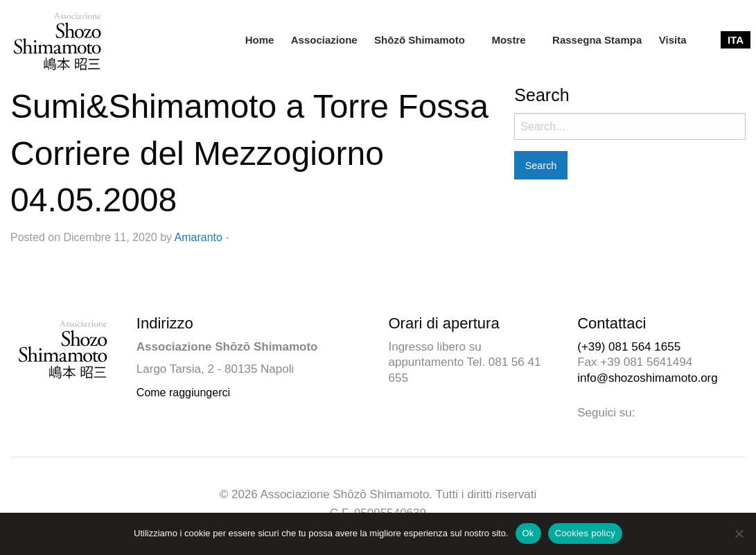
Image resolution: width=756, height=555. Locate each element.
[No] (739, 534)
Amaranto (199, 237)
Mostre (508, 40)
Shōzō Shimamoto (420, 40)
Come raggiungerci (183, 393)
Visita (673, 40)
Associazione (324, 40)
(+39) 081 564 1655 (629, 347)
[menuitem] (260, 40)
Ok (528, 533)
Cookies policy (585, 533)
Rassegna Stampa (597, 40)
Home (260, 40)
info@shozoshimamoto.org (647, 378)
